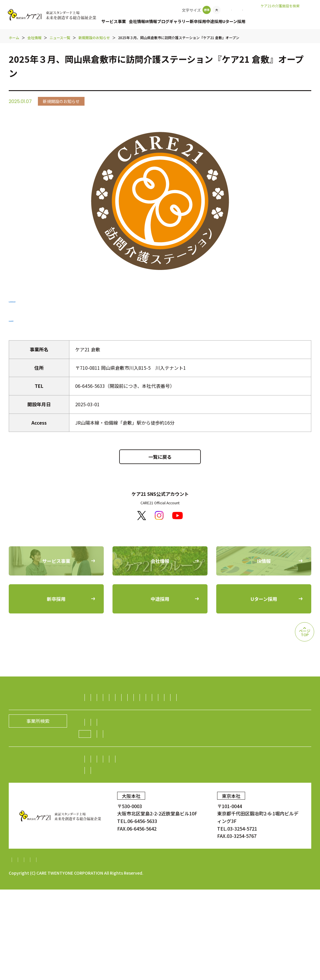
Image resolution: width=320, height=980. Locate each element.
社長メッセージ (105, 791)
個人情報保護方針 (61, 950)
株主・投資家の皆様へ (112, 827)
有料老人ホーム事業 (144, 697)
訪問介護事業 (103, 697)
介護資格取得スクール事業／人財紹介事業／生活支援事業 (150, 743)
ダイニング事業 (105, 754)
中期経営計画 (103, 839)
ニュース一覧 (171, 802)
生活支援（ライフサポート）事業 (251, 743)
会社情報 (140, 21)
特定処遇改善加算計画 (238, 950)
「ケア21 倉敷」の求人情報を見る (45, 319)
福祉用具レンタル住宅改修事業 (232, 709)
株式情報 (214, 827)
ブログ (172, 21)
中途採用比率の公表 (105, 862)
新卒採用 (213, 21)
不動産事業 (139, 754)
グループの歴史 (205, 791)
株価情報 (239, 827)
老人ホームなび (292, 15)
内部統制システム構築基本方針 (176, 950)
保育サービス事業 (165, 720)
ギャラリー (191, 21)
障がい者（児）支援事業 (115, 720)
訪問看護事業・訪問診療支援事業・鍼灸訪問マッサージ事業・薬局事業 (163, 732)
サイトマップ (23, 950)
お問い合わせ (250, 10)
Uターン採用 (255, 21)
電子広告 (264, 827)
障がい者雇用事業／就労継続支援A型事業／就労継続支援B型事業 (225, 754)
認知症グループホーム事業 (199, 697)
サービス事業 (114, 21)
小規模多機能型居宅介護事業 (119, 709)
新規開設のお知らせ (212, 802)
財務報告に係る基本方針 (112, 950)
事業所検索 (218, 10)
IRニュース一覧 (139, 839)
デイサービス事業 (174, 709)
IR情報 (157, 21)
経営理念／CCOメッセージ (155, 791)
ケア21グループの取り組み (120, 802)
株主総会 (151, 827)
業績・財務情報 (183, 827)
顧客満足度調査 (253, 862)
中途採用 (232, 21)
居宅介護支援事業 (252, 697)
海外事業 (98, 766)
